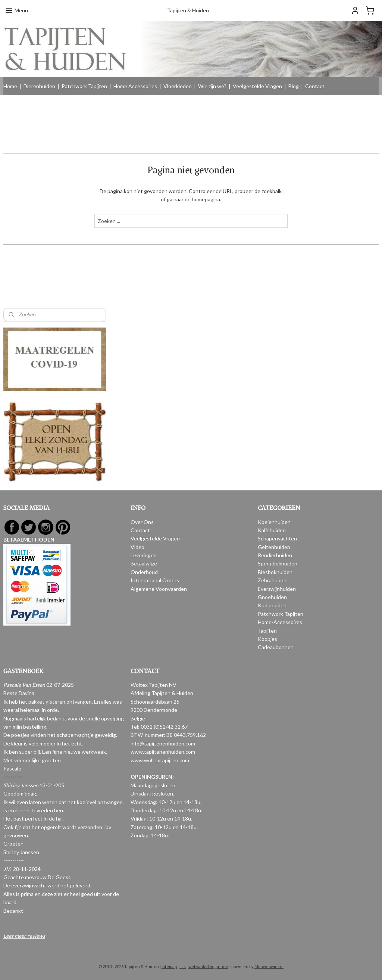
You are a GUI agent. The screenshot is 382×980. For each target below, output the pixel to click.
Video (137, 547)
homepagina (206, 199)
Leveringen (144, 555)
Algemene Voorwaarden (159, 589)
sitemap (169, 966)
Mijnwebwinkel (269, 966)
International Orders (155, 580)
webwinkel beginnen (208, 966)
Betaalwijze (144, 563)
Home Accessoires (135, 86)
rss (183, 966)
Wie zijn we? (212, 86)
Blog (294, 86)
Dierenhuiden (39, 86)
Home (10, 86)
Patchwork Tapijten (84, 86)
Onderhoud (144, 572)
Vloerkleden (178, 86)
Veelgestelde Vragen (257, 86)
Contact (315, 86)
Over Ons (142, 522)
